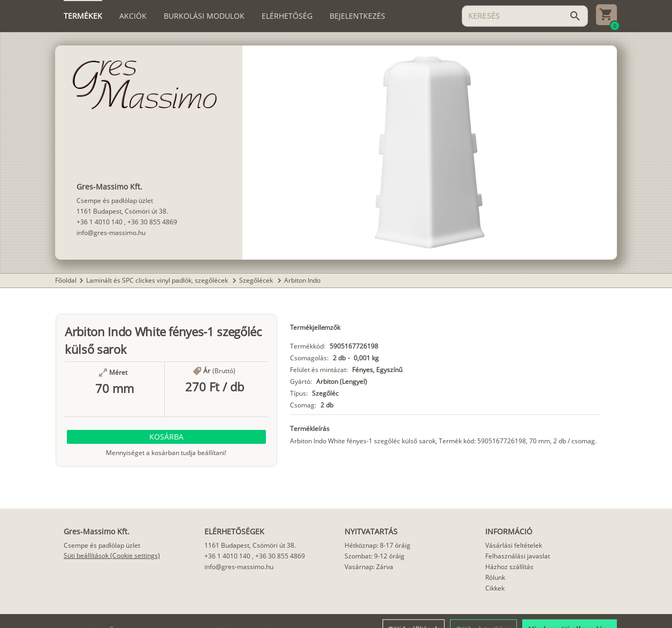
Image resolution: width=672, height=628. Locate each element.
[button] (166, 437)
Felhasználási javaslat (518, 556)
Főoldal (66, 280)
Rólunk (495, 577)
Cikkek (495, 588)
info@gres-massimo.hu (111, 233)
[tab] (83, 16)
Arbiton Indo (302, 280)
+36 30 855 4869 (152, 222)
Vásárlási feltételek (514, 545)
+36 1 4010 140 (100, 222)
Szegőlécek (257, 280)
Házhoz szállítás (509, 567)
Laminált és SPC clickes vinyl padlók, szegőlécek (158, 280)
